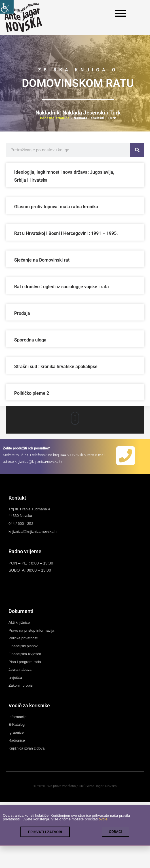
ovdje (103, 823)
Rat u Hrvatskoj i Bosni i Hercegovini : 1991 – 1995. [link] (67, 233)
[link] (7, 7)
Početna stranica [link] (55, 118)
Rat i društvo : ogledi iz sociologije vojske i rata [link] (62, 287)
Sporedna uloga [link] (30, 340)
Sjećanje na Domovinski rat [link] (42, 260)
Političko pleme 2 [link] (32, 393)
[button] (75, 418)
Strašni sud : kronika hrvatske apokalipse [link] (56, 367)
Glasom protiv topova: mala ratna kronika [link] (56, 207)
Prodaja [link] (22, 313)
